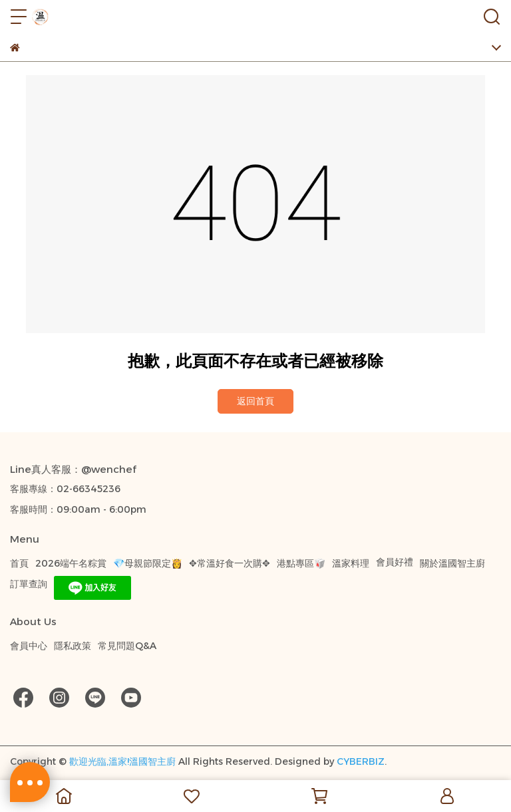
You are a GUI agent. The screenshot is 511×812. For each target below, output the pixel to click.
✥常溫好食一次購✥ (230, 563)
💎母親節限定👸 (148, 563)
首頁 (19, 563)
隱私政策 (73, 646)
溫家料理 (351, 563)
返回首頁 (255, 401)
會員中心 (29, 646)
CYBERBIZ (361, 761)
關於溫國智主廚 (452, 563)
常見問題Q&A (127, 646)
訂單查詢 (29, 584)
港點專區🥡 (301, 563)
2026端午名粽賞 (71, 563)
